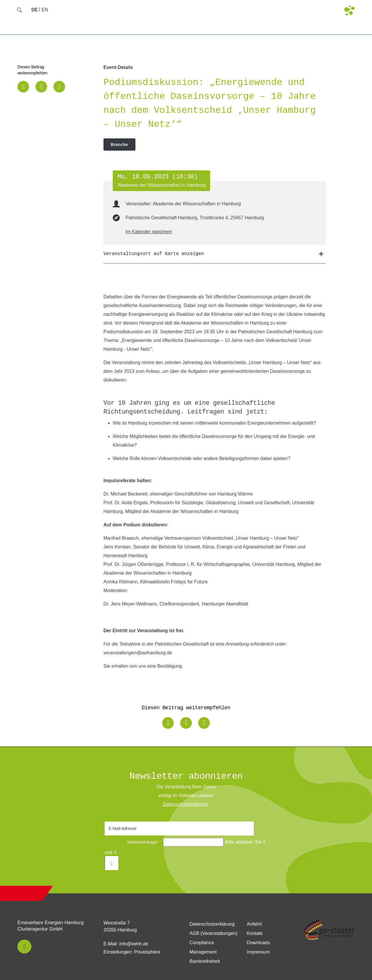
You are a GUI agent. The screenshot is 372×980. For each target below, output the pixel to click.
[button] (23, 87)
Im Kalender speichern (149, 232)
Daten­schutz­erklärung (185, 804)
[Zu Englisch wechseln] (45, 10)
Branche (119, 145)
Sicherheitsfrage (133, 842)
